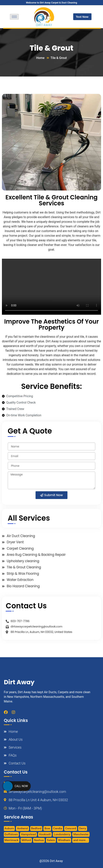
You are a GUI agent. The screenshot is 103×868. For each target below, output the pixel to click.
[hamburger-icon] (14, 17)
